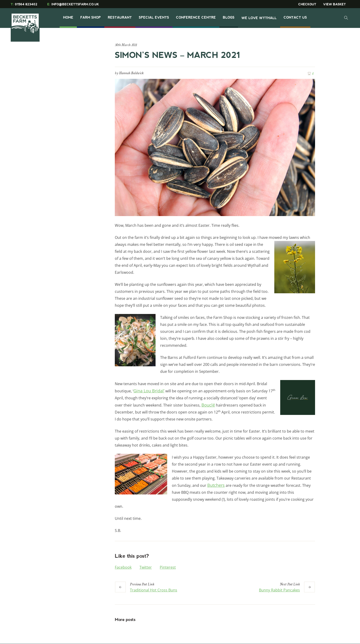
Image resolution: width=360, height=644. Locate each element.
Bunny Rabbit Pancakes (279, 590)
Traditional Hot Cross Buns (154, 590)
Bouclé (208, 405)
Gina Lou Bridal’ (149, 391)
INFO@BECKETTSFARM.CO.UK (73, 4)
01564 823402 (24, 4)
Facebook (123, 567)
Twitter (146, 567)
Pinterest (168, 567)
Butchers (216, 485)
